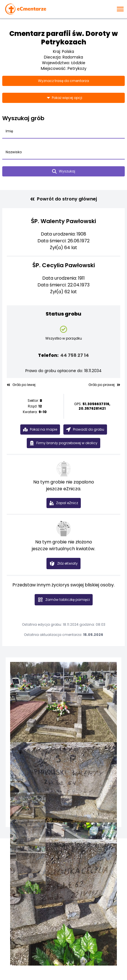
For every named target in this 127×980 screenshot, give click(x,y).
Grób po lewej (21, 385)
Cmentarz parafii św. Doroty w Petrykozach (64, 38)
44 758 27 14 (75, 355)
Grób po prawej (104, 385)
